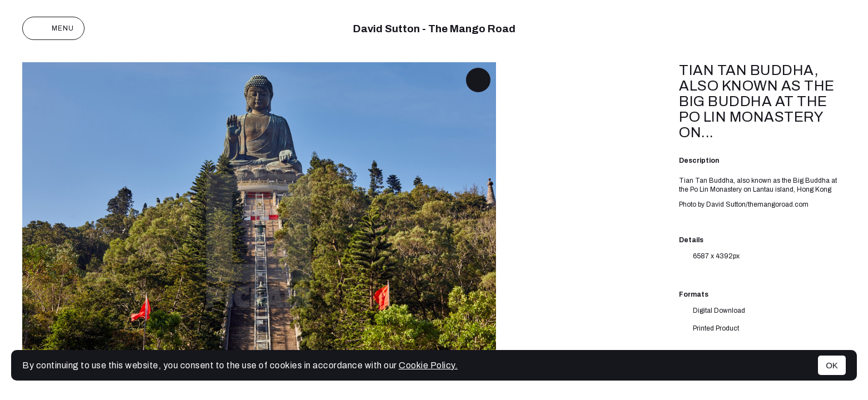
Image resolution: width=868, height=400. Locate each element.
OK (832, 365)
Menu (53, 28)
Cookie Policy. (428, 365)
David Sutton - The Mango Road (434, 29)
